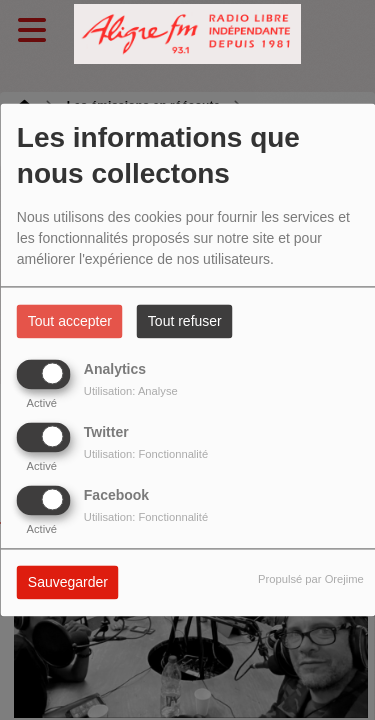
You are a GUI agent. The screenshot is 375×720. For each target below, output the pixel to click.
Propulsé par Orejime (311, 580)
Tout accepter (70, 322)
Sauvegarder (68, 583)
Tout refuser (185, 322)
